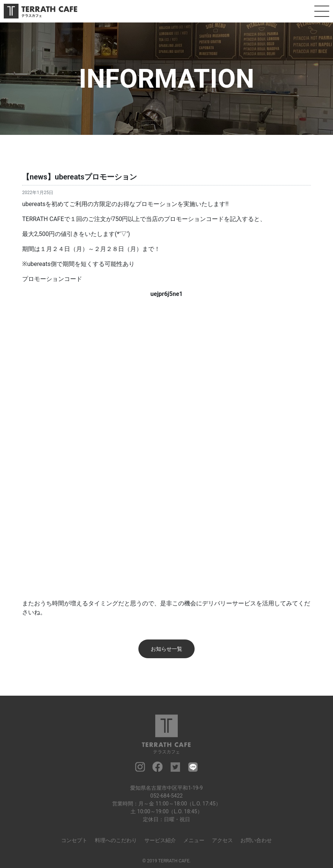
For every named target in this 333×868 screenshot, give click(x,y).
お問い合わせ (256, 840)
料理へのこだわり (116, 840)
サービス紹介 (160, 840)
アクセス (222, 840)
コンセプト (74, 840)
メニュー (194, 840)
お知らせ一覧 (166, 649)
